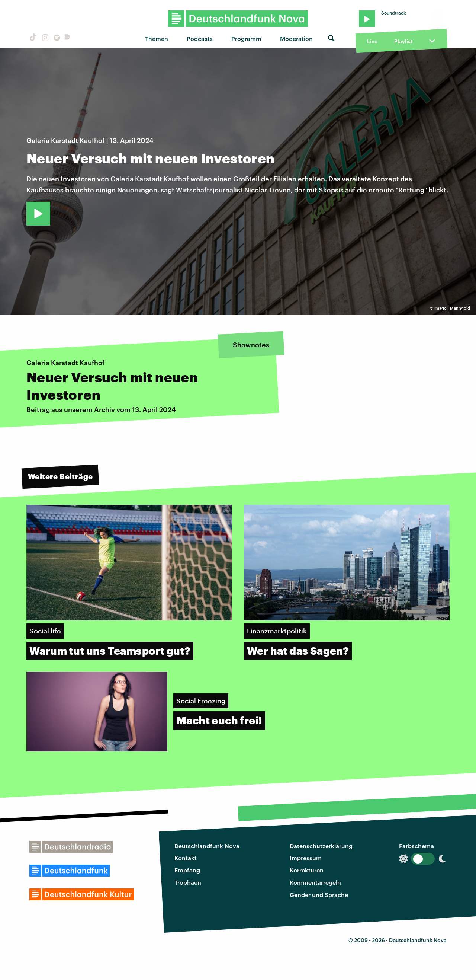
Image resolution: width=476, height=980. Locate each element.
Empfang (187, 870)
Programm (246, 39)
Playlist (403, 41)
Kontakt (186, 858)
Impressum (306, 858)
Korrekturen (307, 870)
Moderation (296, 39)
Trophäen (188, 882)
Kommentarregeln (315, 882)
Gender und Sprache (319, 895)
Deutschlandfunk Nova (207, 846)
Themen (157, 39)
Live (372, 41)
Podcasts (200, 39)
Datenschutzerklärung (321, 846)
